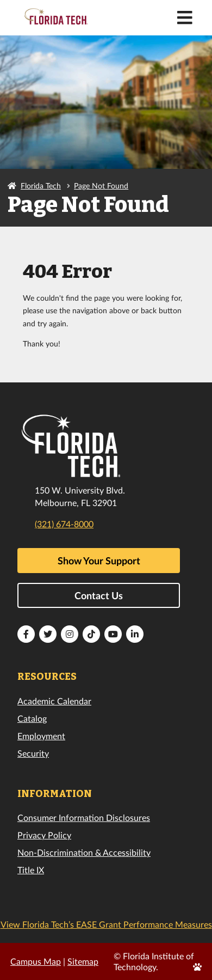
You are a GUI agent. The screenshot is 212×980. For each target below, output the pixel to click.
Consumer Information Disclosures (84, 817)
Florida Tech (41, 185)
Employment (41, 736)
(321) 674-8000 (64, 524)
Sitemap (83, 961)
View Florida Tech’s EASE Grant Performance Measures (106, 924)
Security (33, 753)
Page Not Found (101, 185)
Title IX (31, 870)
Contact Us (99, 595)
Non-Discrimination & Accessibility (84, 852)
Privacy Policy (44, 835)
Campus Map (36, 961)
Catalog (32, 718)
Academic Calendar (54, 701)
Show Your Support (99, 561)
